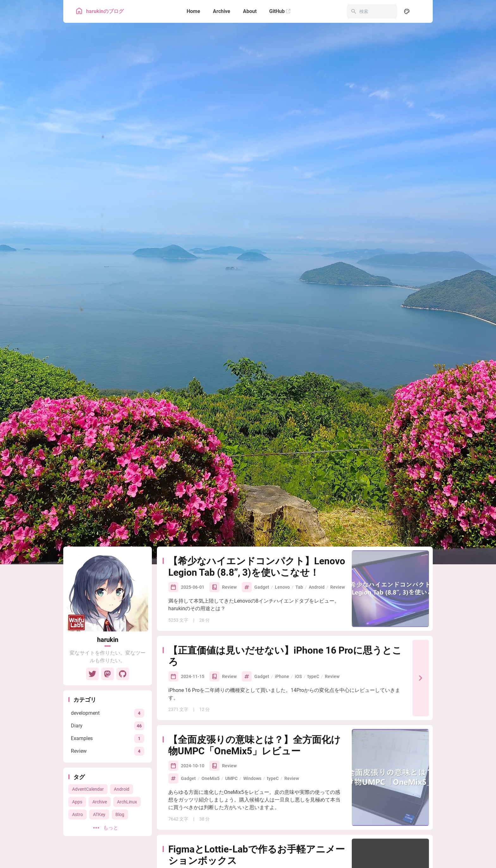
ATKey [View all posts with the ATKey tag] (99, 743)
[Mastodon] (108, 603)
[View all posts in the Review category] (108, 680)
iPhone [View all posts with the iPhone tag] (282, 605)
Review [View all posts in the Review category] (229, 516)
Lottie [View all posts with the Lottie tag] (319, 804)
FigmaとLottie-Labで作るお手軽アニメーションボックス (257, 784)
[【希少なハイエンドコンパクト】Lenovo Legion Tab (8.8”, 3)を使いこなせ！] (390, 517)
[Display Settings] (407, 11)
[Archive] (222, 11)
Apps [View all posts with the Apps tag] (77, 731)
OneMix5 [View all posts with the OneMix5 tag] (211, 707)
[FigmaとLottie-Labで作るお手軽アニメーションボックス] (390, 798)
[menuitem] (421, 11)
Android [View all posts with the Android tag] (122, 718)
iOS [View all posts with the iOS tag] (298, 605)
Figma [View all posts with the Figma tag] (337, 804)
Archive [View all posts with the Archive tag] (100, 731)
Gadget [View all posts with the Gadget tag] (262, 516)
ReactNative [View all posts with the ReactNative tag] (295, 804)
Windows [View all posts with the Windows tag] (252, 707)
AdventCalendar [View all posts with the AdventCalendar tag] (88, 718)
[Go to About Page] (108, 520)
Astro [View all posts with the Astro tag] (77, 743)
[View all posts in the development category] (108, 642)
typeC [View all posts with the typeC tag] (313, 605)
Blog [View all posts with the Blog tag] (120, 743)
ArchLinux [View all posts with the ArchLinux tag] (127, 731)
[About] (250, 11)
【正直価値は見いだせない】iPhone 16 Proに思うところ (285, 585)
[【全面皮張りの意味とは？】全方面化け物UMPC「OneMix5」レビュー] (390, 706)
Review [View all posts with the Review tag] (338, 516)
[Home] (193, 11)
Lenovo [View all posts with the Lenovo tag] (282, 516)
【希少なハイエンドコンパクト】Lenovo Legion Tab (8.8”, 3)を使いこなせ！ (257, 495)
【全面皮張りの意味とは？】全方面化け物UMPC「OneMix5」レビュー (254, 674)
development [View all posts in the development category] (235, 804)
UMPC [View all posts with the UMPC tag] (231, 707)
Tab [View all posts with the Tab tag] (299, 516)
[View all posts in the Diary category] (108, 654)
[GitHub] (280, 11)
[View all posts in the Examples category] (108, 667)
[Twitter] (92, 603)
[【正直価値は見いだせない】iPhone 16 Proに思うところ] (421, 607)
